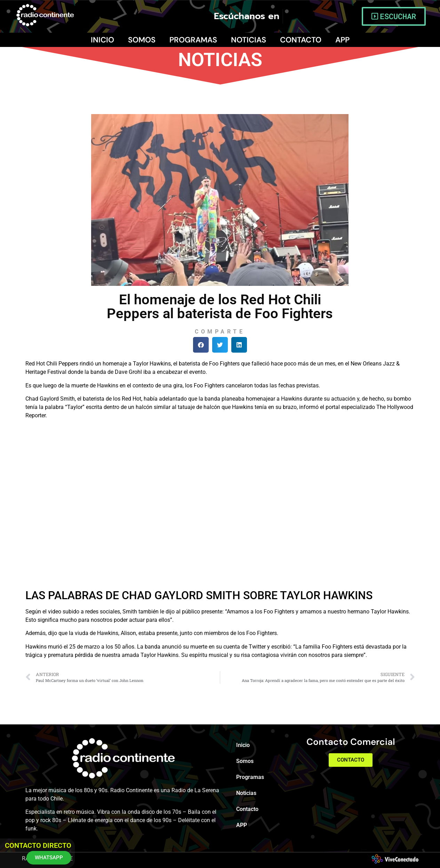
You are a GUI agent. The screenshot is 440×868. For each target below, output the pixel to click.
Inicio (102, 40)
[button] (201, 345)
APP (342, 40)
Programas (193, 40)
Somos (142, 40)
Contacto (301, 40)
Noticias (249, 40)
